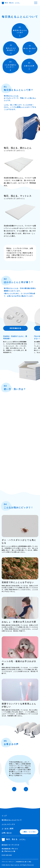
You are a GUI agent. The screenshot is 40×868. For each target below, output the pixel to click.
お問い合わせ (7, 833)
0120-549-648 (7, 855)
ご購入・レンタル (29, 832)
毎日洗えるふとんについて (12, 820)
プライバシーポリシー (8, 862)
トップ (4, 816)
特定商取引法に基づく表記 (24, 862)
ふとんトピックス (8, 824)
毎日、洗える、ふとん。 (11, 3)
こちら (27, 255)
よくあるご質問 (8, 829)
